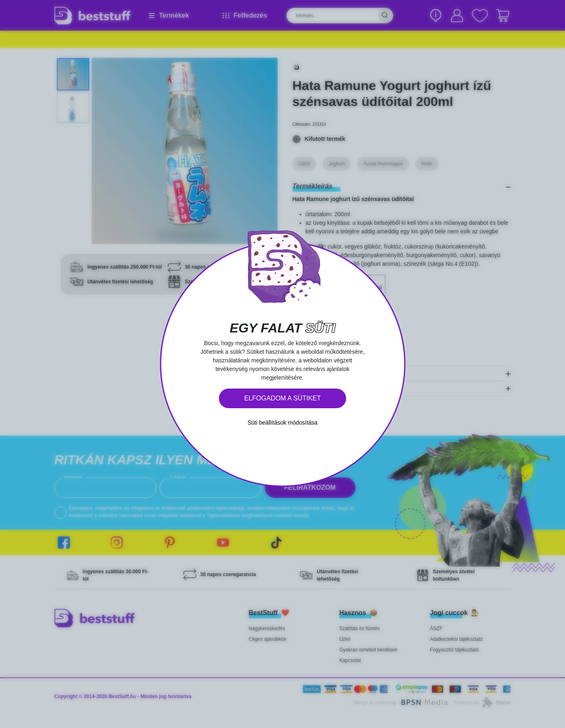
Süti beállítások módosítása (282, 423)
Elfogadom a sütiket (283, 398)
